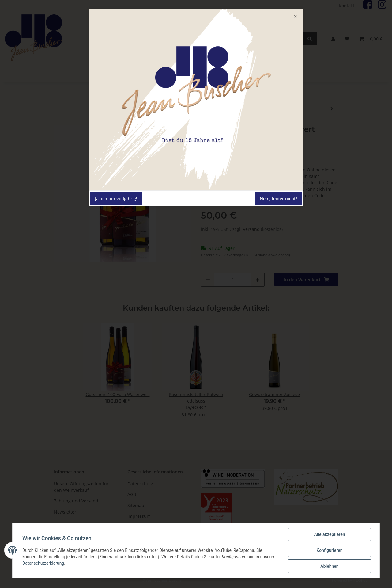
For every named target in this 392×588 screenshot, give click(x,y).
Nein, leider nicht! (278, 199)
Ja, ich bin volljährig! (116, 199)
